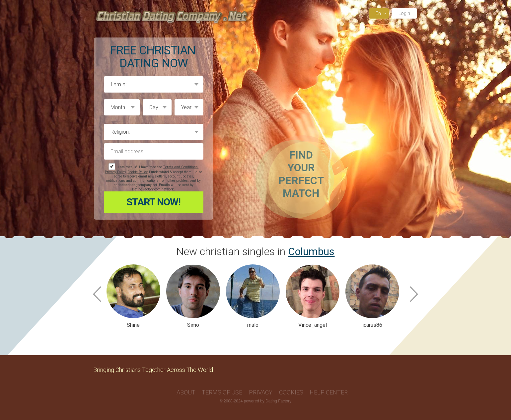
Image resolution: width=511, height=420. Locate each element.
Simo (193, 325)
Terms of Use (222, 392)
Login (404, 13)
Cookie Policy (137, 172)
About (186, 392)
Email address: (154, 151)
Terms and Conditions (180, 167)
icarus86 (372, 325)
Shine (133, 325)
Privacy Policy (115, 172)
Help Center (329, 392)
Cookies (291, 392)
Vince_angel (313, 325)
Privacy (261, 392)
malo (253, 325)
